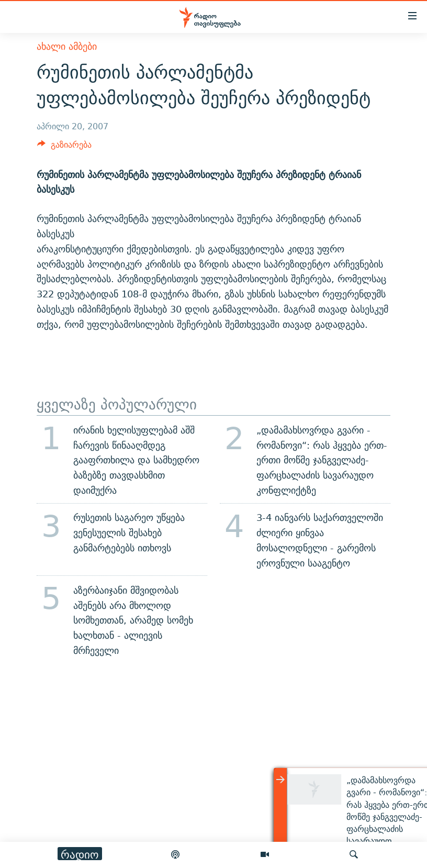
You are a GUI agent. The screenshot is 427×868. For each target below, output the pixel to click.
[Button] (64, 147)
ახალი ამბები (67, 46)
